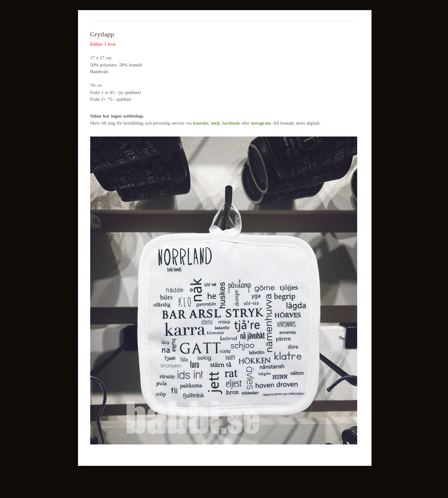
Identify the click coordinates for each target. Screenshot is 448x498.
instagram (261, 123)
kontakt (201, 123)
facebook (231, 123)
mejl (215, 123)
